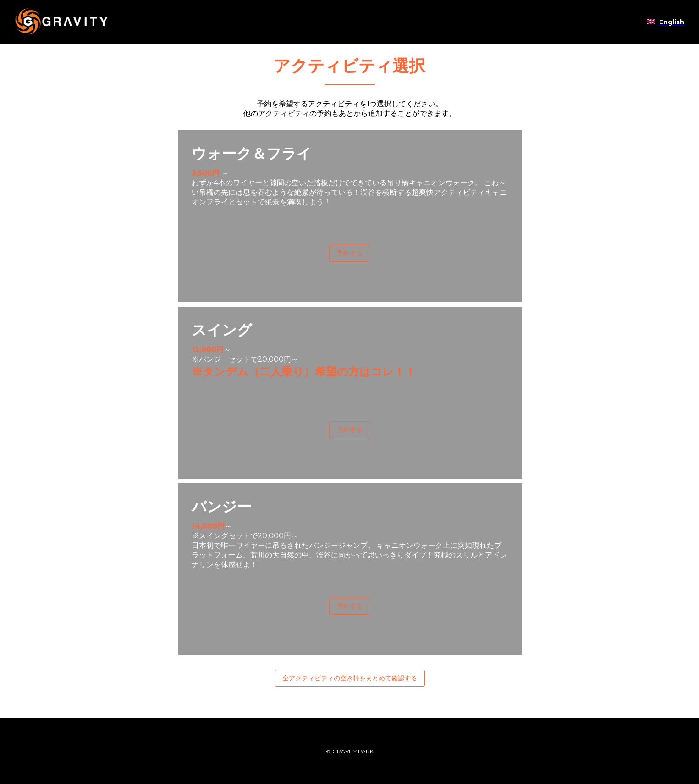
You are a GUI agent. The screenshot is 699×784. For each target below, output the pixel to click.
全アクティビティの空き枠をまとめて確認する (350, 678)
